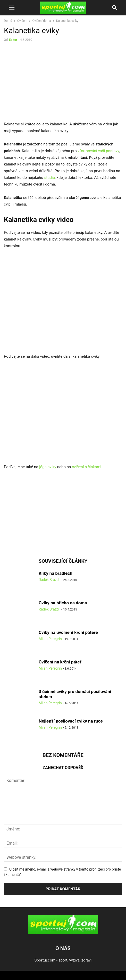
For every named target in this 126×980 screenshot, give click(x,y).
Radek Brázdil (49, 580)
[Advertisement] (47, 83)
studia (50, 178)
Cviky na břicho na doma (63, 603)
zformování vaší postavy (98, 151)
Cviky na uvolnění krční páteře (68, 632)
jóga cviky (48, 467)
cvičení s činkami (87, 467)
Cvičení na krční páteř (60, 662)
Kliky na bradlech (56, 573)
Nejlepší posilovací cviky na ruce (71, 721)
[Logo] (63, 933)
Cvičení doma (42, 21)
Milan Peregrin (50, 639)
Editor (13, 40)
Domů (8, 21)
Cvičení (22, 21)
